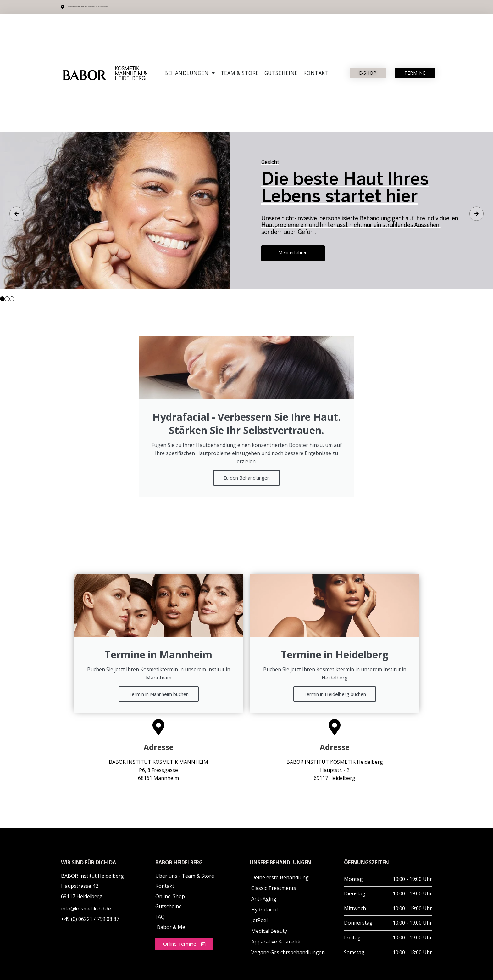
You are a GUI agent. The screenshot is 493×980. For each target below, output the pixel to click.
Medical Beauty (269, 931)
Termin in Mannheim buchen (159, 694)
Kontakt (316, 73)
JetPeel (259, 920)
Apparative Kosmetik (276, 942)
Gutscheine (281, 73)
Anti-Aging (264, 899)
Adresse (159, 747)
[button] (2, 299)
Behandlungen (190, 73)
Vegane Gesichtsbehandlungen (288, 952)
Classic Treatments (274, 888)
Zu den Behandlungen (246, 478)
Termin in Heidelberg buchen (335, 694)
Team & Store (240, 73)
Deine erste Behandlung (280, 877)
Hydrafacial (264, 910)
